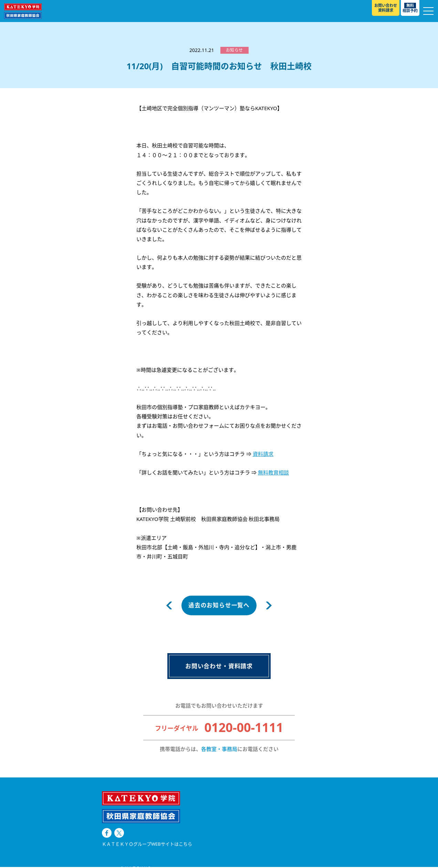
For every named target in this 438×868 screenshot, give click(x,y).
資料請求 (263, 454)
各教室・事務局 (219, 750)
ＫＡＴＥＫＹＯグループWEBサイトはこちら (147, 823)
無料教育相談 (273, 472)
